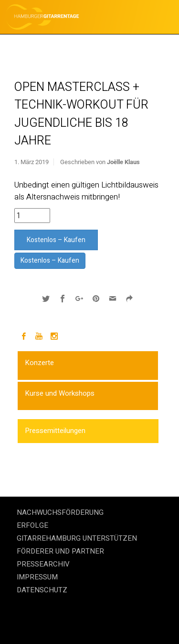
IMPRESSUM (37, 577)
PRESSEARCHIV (43, 564)
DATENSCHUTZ (42, 590)
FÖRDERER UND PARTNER (60, 551)
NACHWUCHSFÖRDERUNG (60, 512)
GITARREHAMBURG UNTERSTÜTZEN (77, 538)
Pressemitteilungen (55, 431)
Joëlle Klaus (123, 162)
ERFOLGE (32, 525)
